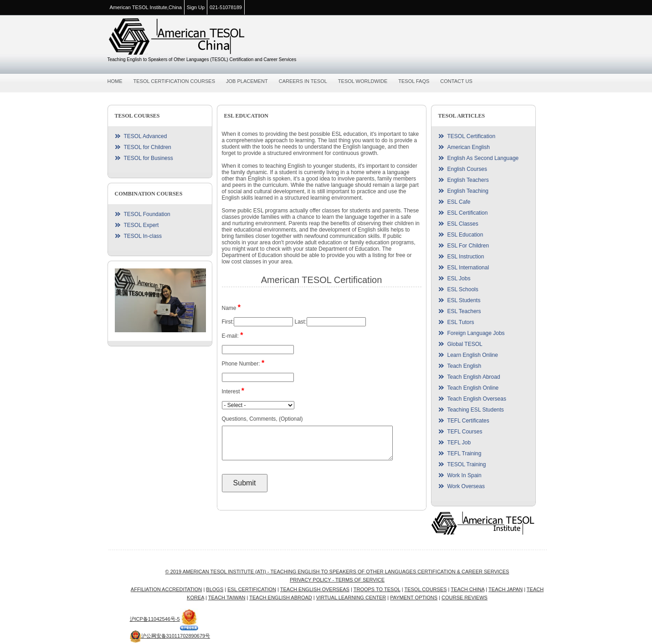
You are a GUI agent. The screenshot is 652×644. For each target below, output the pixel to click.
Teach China (467, 589)
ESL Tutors (461, 322)
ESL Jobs (459, 278)
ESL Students (464, 300)
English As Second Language (483, 158)
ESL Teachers (464, 311)
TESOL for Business (149, 158)
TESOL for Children (148, 147)
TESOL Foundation (147, 214)
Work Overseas (466, 486)
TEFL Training (465, 453)
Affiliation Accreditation (166, 589)
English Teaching (468, 191)
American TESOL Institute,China (146, 7)
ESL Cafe (459, 202)
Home (115, 81)
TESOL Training (467, 464)
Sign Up (196, 7)
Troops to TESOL (377, 589)
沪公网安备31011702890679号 (170, 636)
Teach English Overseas (477, 399)
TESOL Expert (141, 225)
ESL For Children (468, 246)
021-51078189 (226, 7)
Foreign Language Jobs (476, 333)
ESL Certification (468, 213)
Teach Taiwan (227, 598)
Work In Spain (465, 475)
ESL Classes (463, 224)
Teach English (465, 366)
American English (469, 147)
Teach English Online (473, 388)
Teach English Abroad (474, 377)
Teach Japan (506, 589)
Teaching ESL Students (476, 410)
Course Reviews (465, 598)
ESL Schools (463, 289)
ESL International (468, 268)
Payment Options (414, 598)
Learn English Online (473, 355)
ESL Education (465, 235)
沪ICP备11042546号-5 (155, 619)
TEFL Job (459, 443)
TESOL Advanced (146, 136)
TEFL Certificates (468, 421)
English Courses (467, 169)
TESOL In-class (143, 236)
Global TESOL (465, 344)
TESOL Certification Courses (175, 81)
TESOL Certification (472, 136)
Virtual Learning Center (351, 598)
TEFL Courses (465, 432)
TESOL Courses (425, 589)
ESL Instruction (466, 257)
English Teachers (468, 180)
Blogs (215, 589)
